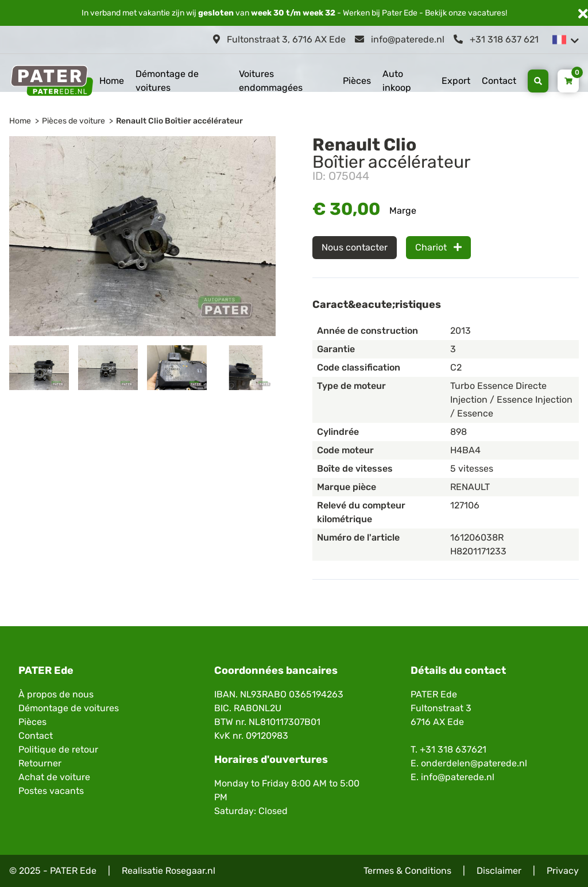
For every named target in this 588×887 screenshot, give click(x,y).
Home (112, 81)
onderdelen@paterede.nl (474, 763)
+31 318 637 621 (496, 39)
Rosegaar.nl (190, 871)
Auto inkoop (397, 81)
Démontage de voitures (167, 81)
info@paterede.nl (400, 39)
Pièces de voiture (73, 121)
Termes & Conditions (407, 871)
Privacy (563, 871)
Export (456, 81)
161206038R (477, 537)
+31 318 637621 (453, 749)
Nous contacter (355, 247)
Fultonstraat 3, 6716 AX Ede (279, 39)
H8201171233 (478, 551)
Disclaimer (499, 871)
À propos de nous (56, 694)
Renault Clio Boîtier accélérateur (179, 121)
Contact (499, 81)
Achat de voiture (54, 777)
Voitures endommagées (271, 81)
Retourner (40, 763)
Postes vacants (51, 791)
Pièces (357, 81)
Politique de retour (58, 749)
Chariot (438, 247)
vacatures (487, 13)
